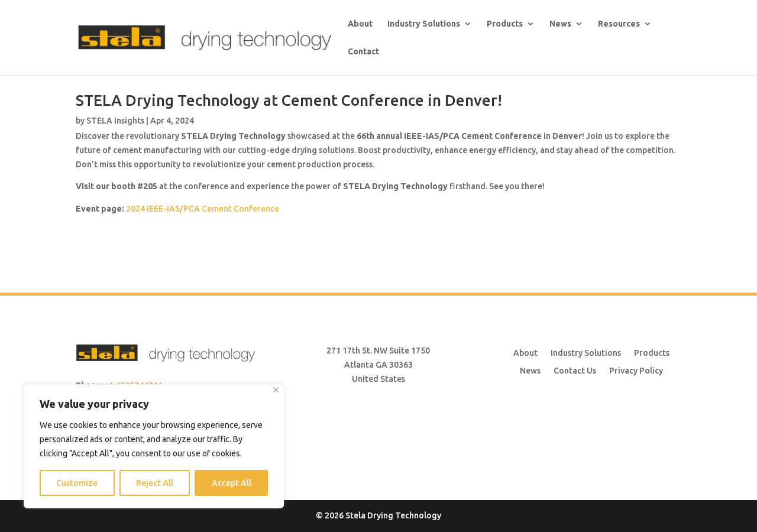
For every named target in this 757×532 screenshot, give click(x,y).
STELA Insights (115, 121)
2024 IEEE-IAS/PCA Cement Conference (203, 209)
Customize (77, 483)
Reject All (155, 483)
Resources (619, 24)
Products (505, 24)
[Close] (276, 390)
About (360, 24)
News (560, 24)
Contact (363, 52)
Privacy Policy (636, 370)
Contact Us (575, 370)
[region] (154, 446)
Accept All (232, 483)
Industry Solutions (424, 24)
